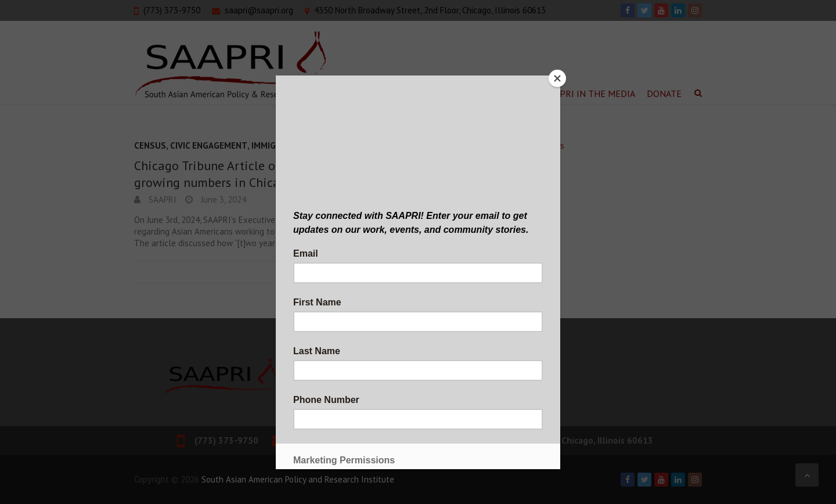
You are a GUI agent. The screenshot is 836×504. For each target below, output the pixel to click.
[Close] (557, 78)
